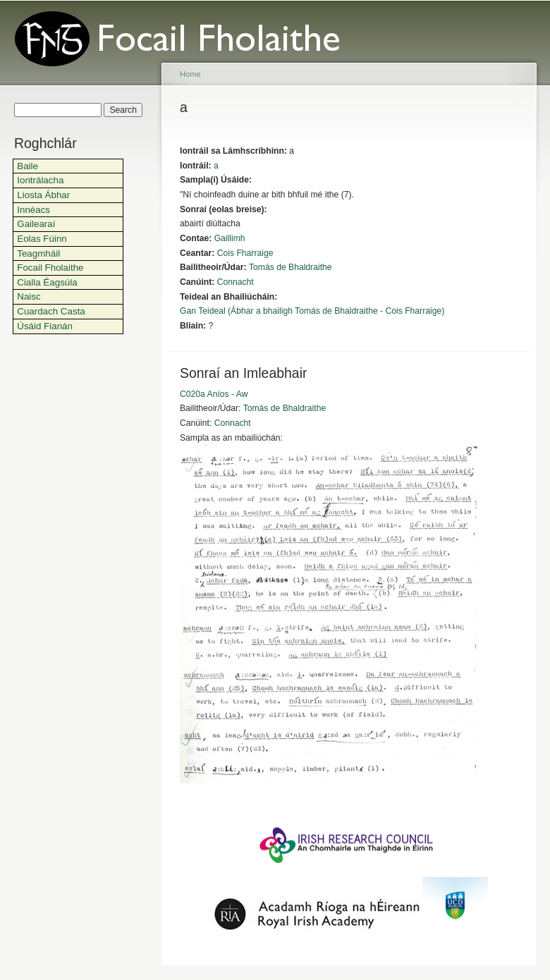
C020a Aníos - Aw (214, 394)
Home (190, 74)
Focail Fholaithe (50, 268)
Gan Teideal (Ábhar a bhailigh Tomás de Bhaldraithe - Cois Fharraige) (312, 311)
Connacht (236, 282)
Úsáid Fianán (45, 326)
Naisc (29, 296)
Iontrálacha (40, 180)
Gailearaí (36, 224)
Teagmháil (38, 253)
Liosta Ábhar (43, 195)
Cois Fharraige (245, 253)
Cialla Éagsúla (47, 282)
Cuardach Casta (51, 311)
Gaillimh (230, 238)
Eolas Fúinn (42, 239)
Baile (28, 166)
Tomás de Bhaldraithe (291, 267)
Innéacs (33, 210)
